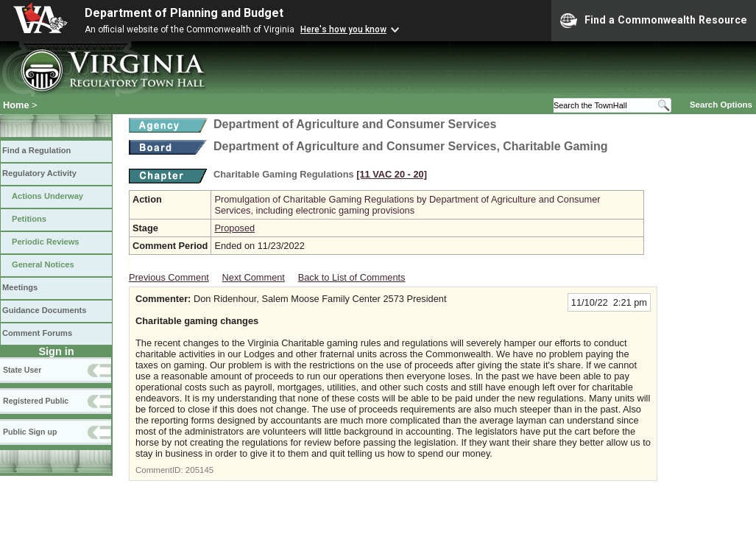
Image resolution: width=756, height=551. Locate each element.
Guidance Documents (44, 310)
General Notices (43, 264)
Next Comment (254, 277)
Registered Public (36, 401)
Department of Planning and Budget (184, 13)
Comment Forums (37, 333)
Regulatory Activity (39, 173)
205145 (199, 470)
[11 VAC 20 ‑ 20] (392, 174)
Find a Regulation (36, 150)
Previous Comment (169, 277)
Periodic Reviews (46, 242)
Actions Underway (47, 196)
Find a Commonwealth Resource (654, 21)
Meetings (20, 287)
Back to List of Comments (352, 277)
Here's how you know (343, 29)
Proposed (234, 228)
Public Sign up (30, 432)
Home (16, 105)
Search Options (721, 105)
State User (22, 370)
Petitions (29, 219)
